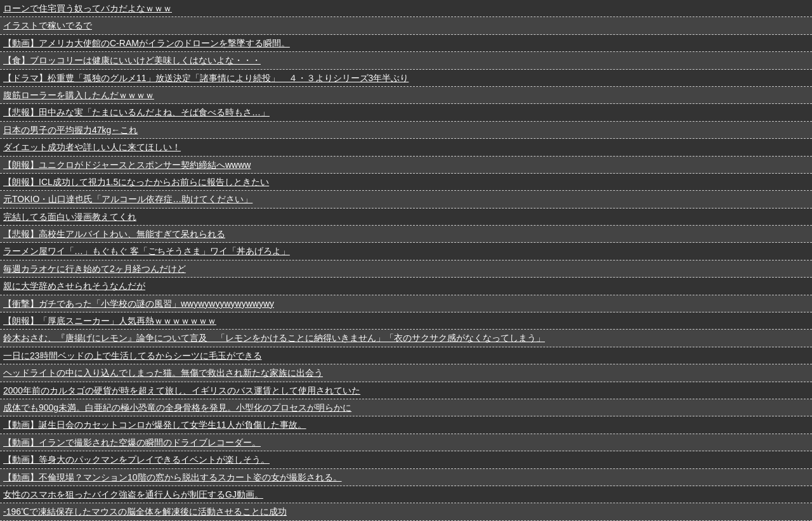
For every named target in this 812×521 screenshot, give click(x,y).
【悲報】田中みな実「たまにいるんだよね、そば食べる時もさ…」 (136, 112)
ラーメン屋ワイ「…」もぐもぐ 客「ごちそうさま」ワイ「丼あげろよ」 (147, 251)
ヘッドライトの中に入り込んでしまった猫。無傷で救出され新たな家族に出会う (163, 373)
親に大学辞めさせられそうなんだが (74, 286)
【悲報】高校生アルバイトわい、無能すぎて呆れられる (114, 234)
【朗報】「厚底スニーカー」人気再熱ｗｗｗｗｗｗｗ (110, 321)
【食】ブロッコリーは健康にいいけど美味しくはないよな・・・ (132, 60)
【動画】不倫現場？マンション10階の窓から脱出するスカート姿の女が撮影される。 (173, 477)
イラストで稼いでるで (48, 25)
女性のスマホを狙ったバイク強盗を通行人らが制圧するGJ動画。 (133, 494)
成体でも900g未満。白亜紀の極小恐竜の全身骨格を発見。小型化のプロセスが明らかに (177, 408)
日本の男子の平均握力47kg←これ (70, 130)
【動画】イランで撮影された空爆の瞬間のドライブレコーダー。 (132, 442)
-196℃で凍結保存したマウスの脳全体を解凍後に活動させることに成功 (145, 511)
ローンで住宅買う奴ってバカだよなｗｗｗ (88, 8)
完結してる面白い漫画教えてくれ (70, 217)
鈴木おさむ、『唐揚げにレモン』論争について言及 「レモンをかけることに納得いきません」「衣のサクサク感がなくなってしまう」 (274, 338)
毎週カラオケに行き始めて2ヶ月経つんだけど (95, 269)
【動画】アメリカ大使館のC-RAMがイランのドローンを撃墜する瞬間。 (147, 43)
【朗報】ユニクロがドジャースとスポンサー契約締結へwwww (127, 165)
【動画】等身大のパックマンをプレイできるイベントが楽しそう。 (136, 460)
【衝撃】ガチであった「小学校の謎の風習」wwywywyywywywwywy (139, 304)
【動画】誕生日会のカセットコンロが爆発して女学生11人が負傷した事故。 (155, 425)
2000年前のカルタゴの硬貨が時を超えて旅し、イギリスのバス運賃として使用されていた (182, 390)
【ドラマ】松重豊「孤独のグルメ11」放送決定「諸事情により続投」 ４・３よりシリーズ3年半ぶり (206, 78)
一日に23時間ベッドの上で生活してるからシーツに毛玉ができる (133, 356)
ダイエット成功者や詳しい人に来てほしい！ (92, 147)
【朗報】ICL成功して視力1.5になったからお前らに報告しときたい (136, 182)
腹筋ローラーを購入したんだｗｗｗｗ (79, 95)
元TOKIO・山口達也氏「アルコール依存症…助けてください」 (128, 199)
